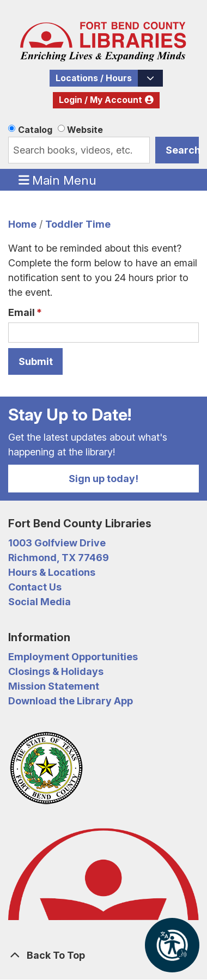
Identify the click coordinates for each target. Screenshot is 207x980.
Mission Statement (54, 686)
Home (22, 224)
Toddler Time (78, 224)
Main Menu (58, 180)
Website (85, 130)
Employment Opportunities (73, 657)
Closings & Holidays (56, 671)
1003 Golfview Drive (57, 543)
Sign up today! (103, 479)
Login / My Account (101, 100)
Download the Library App (71, 701)
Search (182, 150)
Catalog (35, 130)
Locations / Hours (94, 78)
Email (22, 312)
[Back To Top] (103, 955)
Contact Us (35, 587)
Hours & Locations (52, 572)
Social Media (39, 602)
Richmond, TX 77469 (59, 558)
